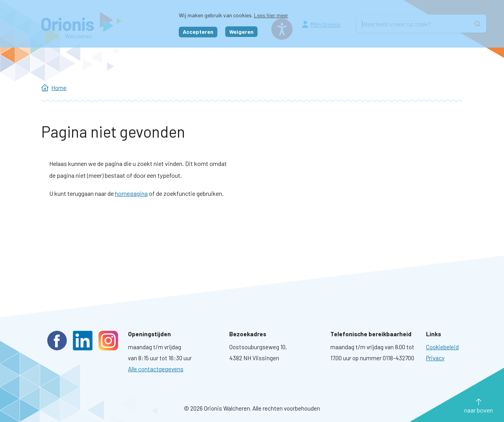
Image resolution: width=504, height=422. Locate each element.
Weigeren (241, 32)
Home (59, 88)
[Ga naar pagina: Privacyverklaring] (435, 358)
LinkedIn (83, 341)
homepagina (131, 193)
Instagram (108, 341)
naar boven (479, 410)
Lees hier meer (271, 15)
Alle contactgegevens (156, 369)
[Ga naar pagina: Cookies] (442, 347)
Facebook (57, 341)
